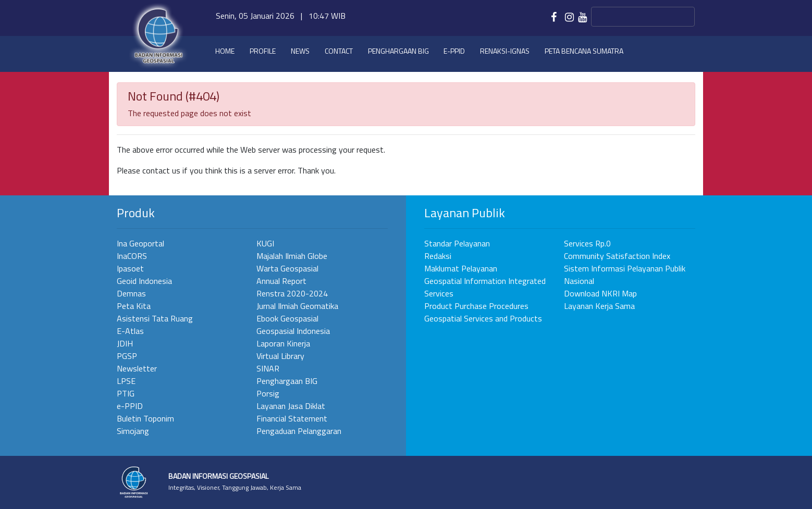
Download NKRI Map (600, 293)
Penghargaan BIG (398, 51)
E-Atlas (130, 331)
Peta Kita (134, 306)
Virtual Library (280, 356)
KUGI (265, 243)
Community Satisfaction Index (617, 256)
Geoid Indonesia (144, 281)
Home (225, 51)
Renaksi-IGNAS (505, 51)
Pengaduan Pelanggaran (299, 431)
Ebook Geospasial (287, 318)
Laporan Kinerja (283, 343)
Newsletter (137, 368)
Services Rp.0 (587, 243)
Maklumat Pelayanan (461, 268)
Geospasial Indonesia (293, 331)
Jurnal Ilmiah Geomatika (297, 306)
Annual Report (281, 281)
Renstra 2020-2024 (292, 293)
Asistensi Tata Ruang (155, 318)
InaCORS (132, 256)
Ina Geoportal (140, 243)
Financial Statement (292, 418)
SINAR (268, 368)
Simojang (133, 431)
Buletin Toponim (145, 418)
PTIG (126, 393)
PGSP (127, 356)
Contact (339, 51)
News (300, 51)
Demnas (131, 293)
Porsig (268, 393)
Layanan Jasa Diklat (291, 406)
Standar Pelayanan (457, 243)
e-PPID (454, 51)
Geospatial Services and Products (483, 318)
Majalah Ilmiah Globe (292, 256)
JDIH (125, 343)
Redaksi (438, 256)
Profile (263, 51)
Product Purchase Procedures (476, 306)
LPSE (126, 381)
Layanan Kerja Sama (599, 306)
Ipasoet (130, 268)
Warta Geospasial (287, 268)
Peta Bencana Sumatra (584, 51)
